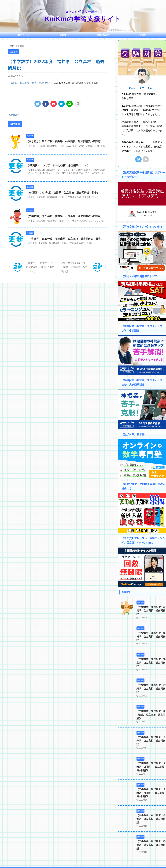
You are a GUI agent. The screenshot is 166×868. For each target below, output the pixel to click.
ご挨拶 (63, 35)
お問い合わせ (103, 35)
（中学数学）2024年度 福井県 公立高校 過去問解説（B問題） (65, 141)
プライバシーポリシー (95, 847)
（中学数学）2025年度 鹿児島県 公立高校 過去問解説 (151, 701)
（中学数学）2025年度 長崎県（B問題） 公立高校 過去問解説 (151, 749)
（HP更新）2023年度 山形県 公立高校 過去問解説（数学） (63, 192)
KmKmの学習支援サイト (83, 19)
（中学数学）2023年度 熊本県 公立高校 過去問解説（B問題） (65, 216)
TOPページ (23, 35)
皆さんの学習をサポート (83, 853)
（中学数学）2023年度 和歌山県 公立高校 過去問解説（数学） (65, 239)
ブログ (143, 35)
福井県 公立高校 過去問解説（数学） (32, 83)
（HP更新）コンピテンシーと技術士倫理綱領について (57, 165)
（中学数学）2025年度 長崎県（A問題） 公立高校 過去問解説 (151, 775)
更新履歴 (15, 115)
